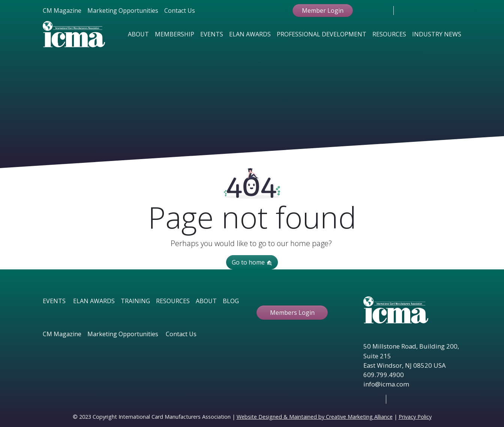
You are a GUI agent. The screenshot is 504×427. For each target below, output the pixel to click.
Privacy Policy (415, 417)
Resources (389, 34)
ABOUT (206, 301)
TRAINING (135, 301)
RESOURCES (173, 301)
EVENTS (54, 301)
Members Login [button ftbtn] (292, 313)
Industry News (437, 34)
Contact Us (180, 11)
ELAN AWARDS (94, 301)
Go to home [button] (252, 262)
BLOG (231, 301)
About (138, 34)
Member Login (323, 11)
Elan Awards (250, 34)
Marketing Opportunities (123, 11)
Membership (175, 34)
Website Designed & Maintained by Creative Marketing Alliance (315, 417)
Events (212, 34)
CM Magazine (62, 11)
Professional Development (322, 34)
